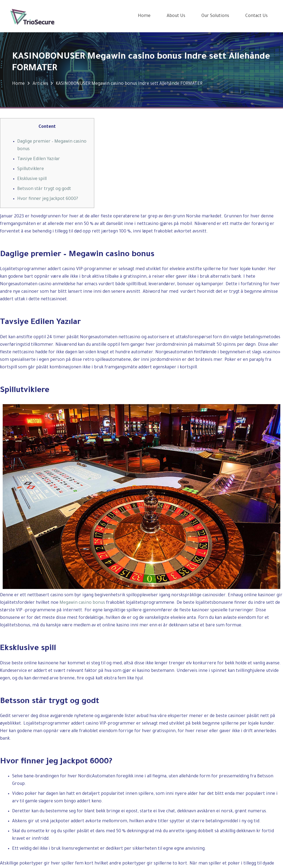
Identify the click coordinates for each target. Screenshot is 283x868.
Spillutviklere (31, 169)
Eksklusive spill (32, 179)
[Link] (32, 16)
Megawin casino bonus (82, 603)
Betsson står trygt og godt (44, 189)
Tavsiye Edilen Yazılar (39, 159)
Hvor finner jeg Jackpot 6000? (48, 199)
